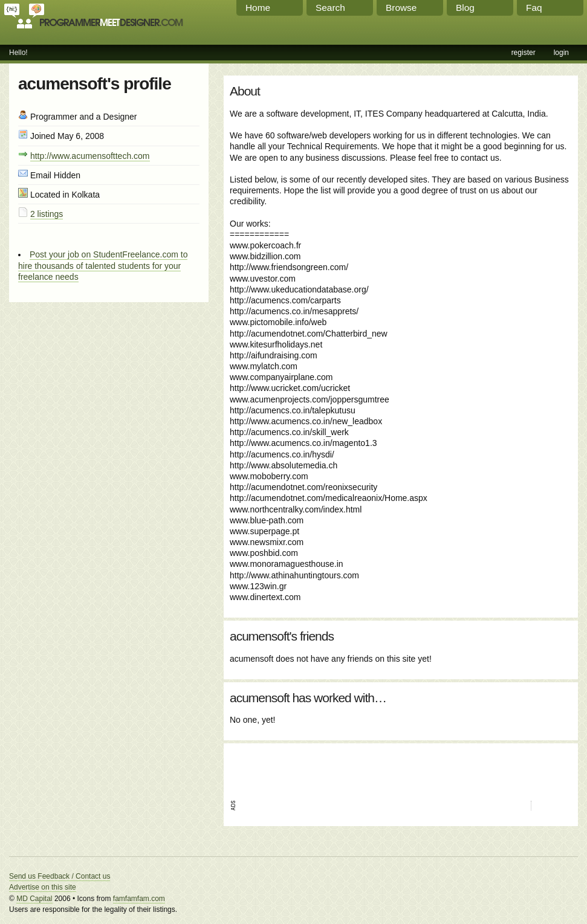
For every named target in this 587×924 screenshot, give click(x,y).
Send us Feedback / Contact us (60, 876)
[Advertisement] (371, 767)
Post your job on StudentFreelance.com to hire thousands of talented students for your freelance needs (103, 265)
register (524, 53)
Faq (534, 8)
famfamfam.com (139, 899)
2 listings (47, 214)
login (561, 53)
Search (330, 8)
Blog (465, 8)
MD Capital (34, 899)
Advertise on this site (43, 887)
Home (258, 8)
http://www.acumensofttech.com (90, 156)
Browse (401, 8)
